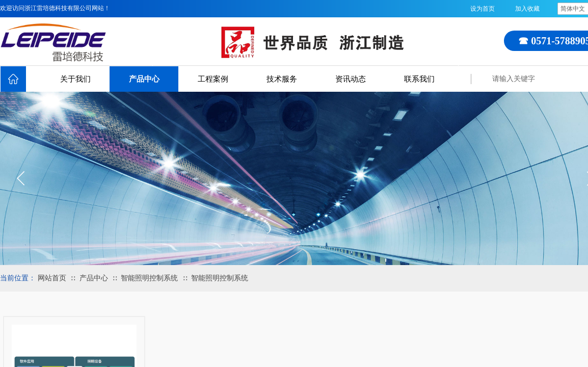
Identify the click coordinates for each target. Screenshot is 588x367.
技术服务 (282, 79)
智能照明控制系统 (149, 278)
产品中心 (144, 79)
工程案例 (213, 79)
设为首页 (483, 9)
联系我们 (419, 79)
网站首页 (52, 278)
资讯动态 (351, 79)
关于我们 (75, 79)
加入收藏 (527, 9)
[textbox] (538, 79)
